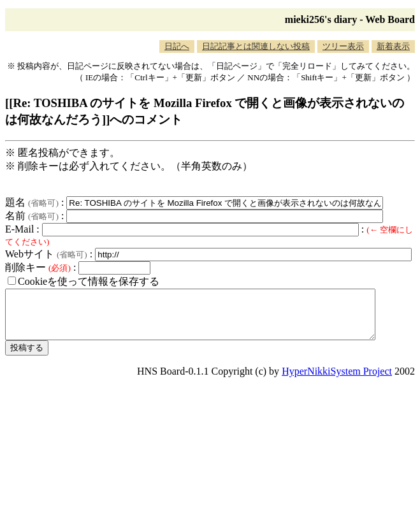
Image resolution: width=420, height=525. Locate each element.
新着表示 (393, 46)
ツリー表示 (343, 46)
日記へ (177, 46)
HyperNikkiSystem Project (337, 381)
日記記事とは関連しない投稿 (256, 46)
